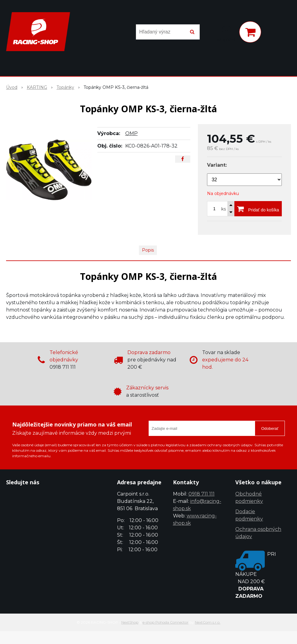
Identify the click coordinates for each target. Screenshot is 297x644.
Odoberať (270, 428)
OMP (131, 133)
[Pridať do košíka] (258, 209)
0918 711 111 (202, 494)
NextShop (130, 622)
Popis (148, 250)
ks (224, 209)
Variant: (217, 165)
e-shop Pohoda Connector (166, 622)
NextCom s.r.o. (208, 622)
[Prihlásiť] (226, 33)
